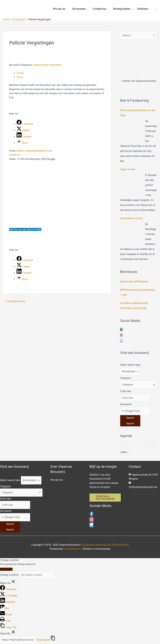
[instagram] (121, 335)
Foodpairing (99, 9)
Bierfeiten (143, 9)
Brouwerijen (79, 9)
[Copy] (18, 640)
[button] (156, 9)
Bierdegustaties (122, 9)
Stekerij (38, 65)
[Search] (130, 418)
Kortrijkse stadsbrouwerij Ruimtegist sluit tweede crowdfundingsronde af (134, 306)
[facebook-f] (121, 329)
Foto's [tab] (20, 77)
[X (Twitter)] (9, 596)
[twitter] (121, 341)
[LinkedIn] (24, 137)
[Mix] (5, 608)
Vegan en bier (128, 169)
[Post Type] (130, 371)
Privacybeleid (121, 545)
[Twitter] (23, 130)
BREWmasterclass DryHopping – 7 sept (138, 292)
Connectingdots (72, 549)
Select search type (130, 365)
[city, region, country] (37, 575)
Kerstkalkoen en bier (131, 218)
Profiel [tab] (20, 73)
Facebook (14, 155)
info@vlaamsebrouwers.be (143, 487)
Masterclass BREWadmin (134, 282)
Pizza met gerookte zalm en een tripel (138, 113)
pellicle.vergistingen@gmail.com (35, 151)
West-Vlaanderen (52, 65)
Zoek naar (126, 391)
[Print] (5, 621)
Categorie (126, 378)
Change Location (9, 575)
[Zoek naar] (135, 398)
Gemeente (126, 404)
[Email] (6, 615)
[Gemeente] (135, 411)
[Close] (6, 569)
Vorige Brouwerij (14, 301)
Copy (43, 640)
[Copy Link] (8, 627)
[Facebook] (25, 124)
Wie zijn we (59, 9)
